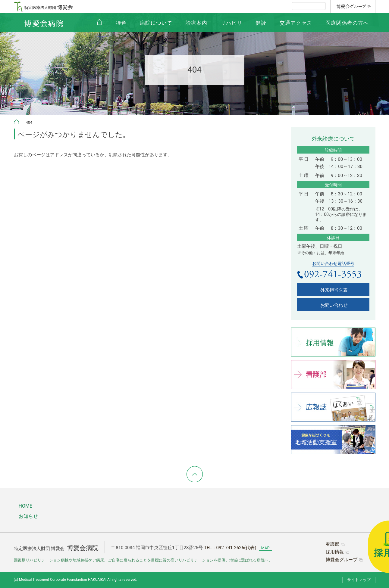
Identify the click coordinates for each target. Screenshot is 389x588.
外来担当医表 (334, 290)
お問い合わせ (334, 305)
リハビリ (231, 23)
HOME (25, 506)
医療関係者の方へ (347, 23)
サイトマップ (359, 580)
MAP (265, 548)
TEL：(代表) (230, 548)
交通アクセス (296, 23)
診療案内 (196, 23)
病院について (156, 23)
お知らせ (28, 516)
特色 (121, 23)
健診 (261, 23)
